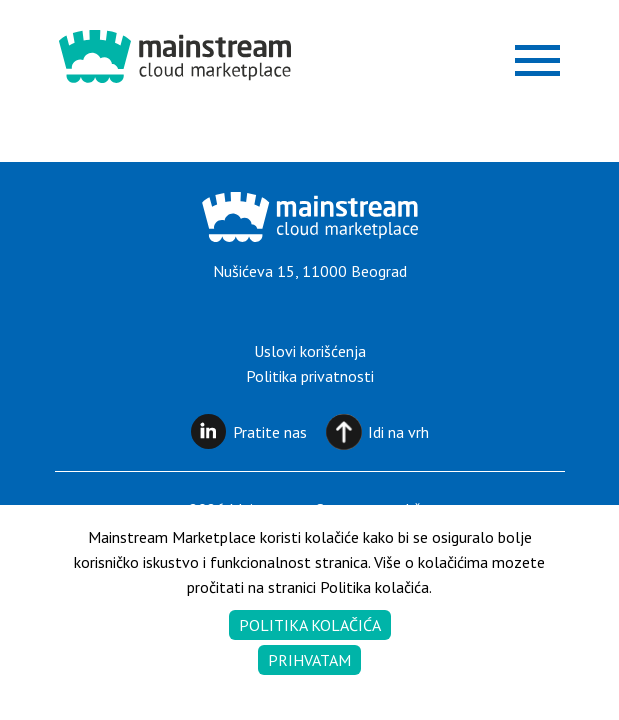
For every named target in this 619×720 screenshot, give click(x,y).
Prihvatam (309, 660)
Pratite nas (270, 432)
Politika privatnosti (310, 376)
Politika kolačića (310, 625)
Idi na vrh (398, 432)
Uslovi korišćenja (310, 351)
